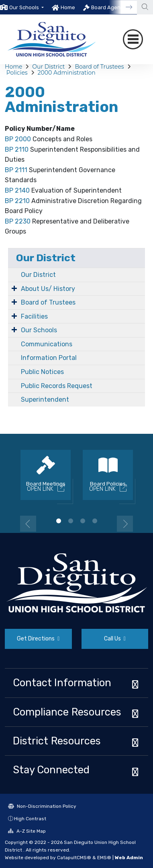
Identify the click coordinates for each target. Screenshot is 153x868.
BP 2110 (17, 149)
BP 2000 (18, 139)
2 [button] (71, 521)
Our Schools (39, 330)
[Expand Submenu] (14, 288)
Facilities (34, 316)
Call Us (115, 639)
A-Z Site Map (27, 831)
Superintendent (45, 399)
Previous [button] (28, 524)
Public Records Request (57, 386)
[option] (22, 7)
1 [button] (59, 521)
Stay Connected (51, 770)
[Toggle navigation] (133, 39)
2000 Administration (67, 73)
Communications (47, 344)
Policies (17, 73)
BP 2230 (18, 221)
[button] (27, 7)
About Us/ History (48, 289)
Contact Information (62, 683)
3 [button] (83, 521)
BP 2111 (16, 170)
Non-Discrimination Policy (42, 806)
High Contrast (30, 819)
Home (68, 7)
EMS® (104, 858)
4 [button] (95, 521)
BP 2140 (17, 190)
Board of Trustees (99, 67)
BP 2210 (17, 201)
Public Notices (42, 372)
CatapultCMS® (74, 858)
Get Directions (38, 639)
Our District (48, 67)
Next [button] (125, 524)
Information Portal (49, 358)
